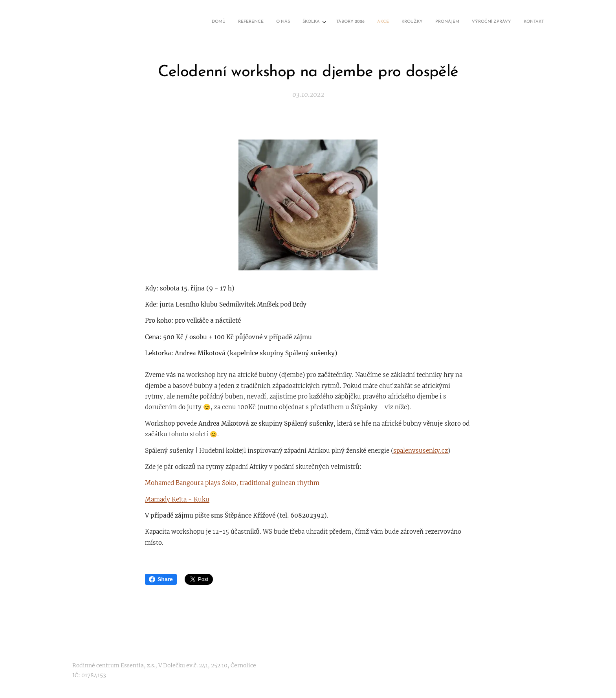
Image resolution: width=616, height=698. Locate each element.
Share (161, 579)
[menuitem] (429, 22)
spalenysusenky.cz (421, 450)
